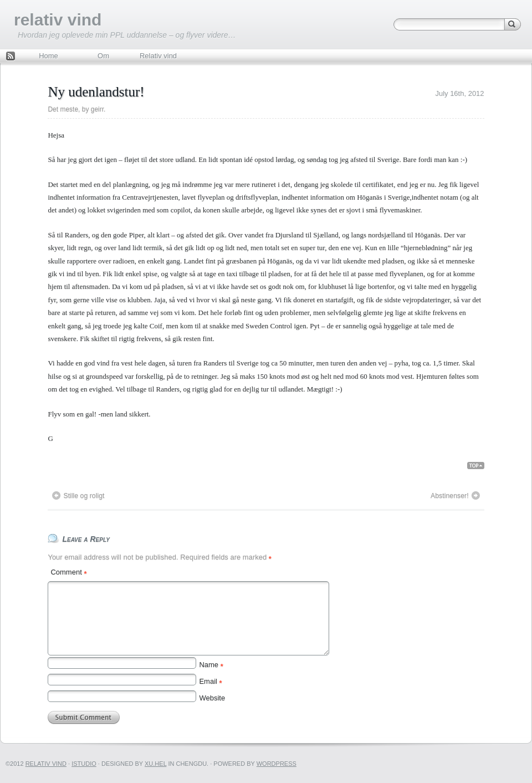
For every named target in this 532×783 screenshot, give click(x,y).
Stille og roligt (84, 496)
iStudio (84, 764)
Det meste (63, 109)
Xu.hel (155, 764)
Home (48, 56)
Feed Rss (11, 57)
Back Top (480, 466)
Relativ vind (158, 56)
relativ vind (58, 20)
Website (212, 698)
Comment (68, 572)
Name (211, 665)
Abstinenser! (450, 496)
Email (210, 681)
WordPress (277, 764)
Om (103, 56)
